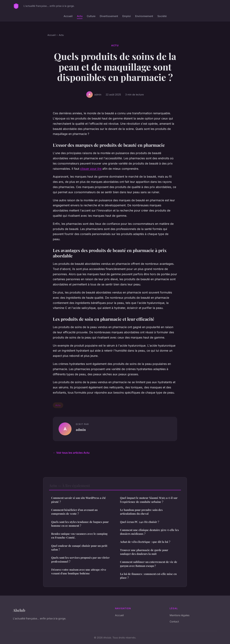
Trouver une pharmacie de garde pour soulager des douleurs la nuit (144, 552)
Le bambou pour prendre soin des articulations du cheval (141, 512)
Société (162, 16)
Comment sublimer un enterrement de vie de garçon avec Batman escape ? (149, 564)
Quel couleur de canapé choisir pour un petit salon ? (79, 548)
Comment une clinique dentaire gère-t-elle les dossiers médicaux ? (149, 532)
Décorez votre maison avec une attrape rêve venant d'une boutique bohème (79, 571)
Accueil (68, 16)
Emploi (127, 16)
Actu (80, 16)
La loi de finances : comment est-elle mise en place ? (148, 576)
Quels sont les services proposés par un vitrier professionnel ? (80, 559)
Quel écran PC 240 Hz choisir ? (140, 522)
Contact (174, 621)
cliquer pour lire (91, 169)
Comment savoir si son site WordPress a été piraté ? (79, 500)
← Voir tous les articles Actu (71, 453)
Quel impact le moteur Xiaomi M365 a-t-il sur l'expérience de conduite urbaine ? (149, 500)
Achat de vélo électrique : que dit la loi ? (145, 542)
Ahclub (19, 610)
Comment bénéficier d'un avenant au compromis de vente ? (74, 512)
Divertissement (109, 16)
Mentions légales (180, 615)
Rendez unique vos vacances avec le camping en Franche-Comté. (79, 536)
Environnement (144, 16)
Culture (91, 16)
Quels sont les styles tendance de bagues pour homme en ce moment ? (80, 524)
